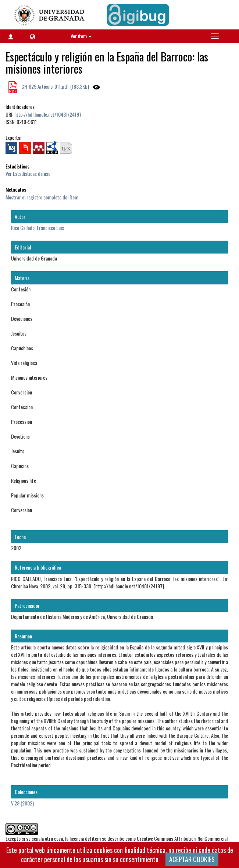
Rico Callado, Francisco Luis (38, 228)
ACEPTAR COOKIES (192, 859)
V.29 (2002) (22, 803)
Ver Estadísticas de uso (28, 173)
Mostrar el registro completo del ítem (42, 197)
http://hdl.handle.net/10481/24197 (48, 114)
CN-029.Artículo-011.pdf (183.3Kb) (55, 86)
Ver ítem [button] (81, 36)
